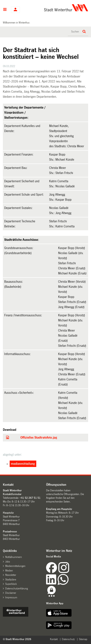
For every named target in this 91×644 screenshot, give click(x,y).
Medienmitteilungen (15, 566)
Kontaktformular (12, 494)
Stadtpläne (11, 579)
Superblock (11, 584)
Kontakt (54, 639)
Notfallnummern (14, 557)
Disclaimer (11, 593)
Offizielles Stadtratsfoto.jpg (39, 438)
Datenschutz (68, 639)
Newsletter (11, 575)
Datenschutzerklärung (17, 588)
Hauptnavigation (5, 10)
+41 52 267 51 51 (30, 498)
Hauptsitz (8, 513)
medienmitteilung (23, 464)
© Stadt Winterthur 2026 (17, 639)
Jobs (8, 562)
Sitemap (83, 639)
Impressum (11, 597)
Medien (9, 571)
